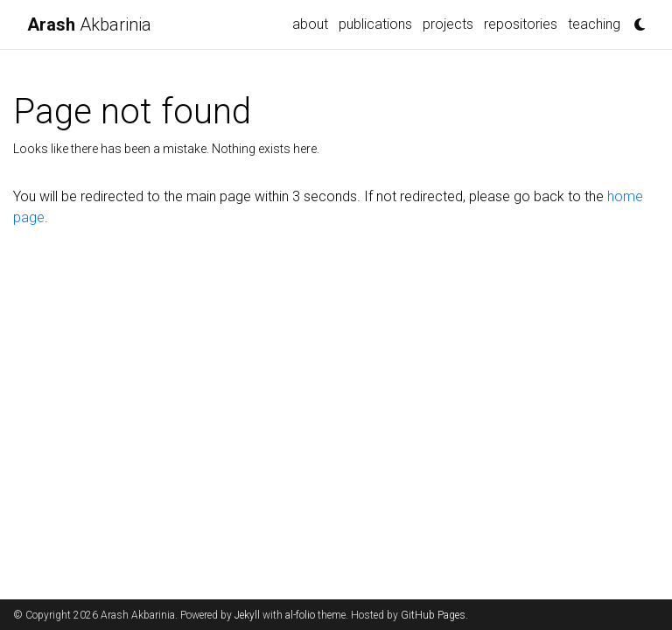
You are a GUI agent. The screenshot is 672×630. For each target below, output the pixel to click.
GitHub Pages (433, 615)
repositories (521, 24)
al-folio (300, 615)
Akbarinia (89, 24)
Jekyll (247, 615)
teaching (594, 24)
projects (448, 24)
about (310, 24)
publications (375, 24)
